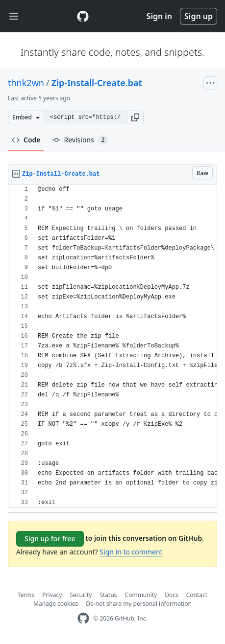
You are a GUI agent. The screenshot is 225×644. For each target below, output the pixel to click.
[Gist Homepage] (83, 16)
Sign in (159, 16)
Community (141, 595)
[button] (135, 117)
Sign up (199, 16)
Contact (197, 595)
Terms (26, 595)
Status (108, 595)
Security (81, 595)
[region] (112, 346)
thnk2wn (26, 83)
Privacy (52, 595)
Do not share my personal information (139, 604)
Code (26, 140)
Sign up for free (50, 539)
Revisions (80, 140)
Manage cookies (56, 604)
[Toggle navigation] (14, 16)
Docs (172, 595)
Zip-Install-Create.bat (97, 83)
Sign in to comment (131, 552)
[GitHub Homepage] (83, 618)
